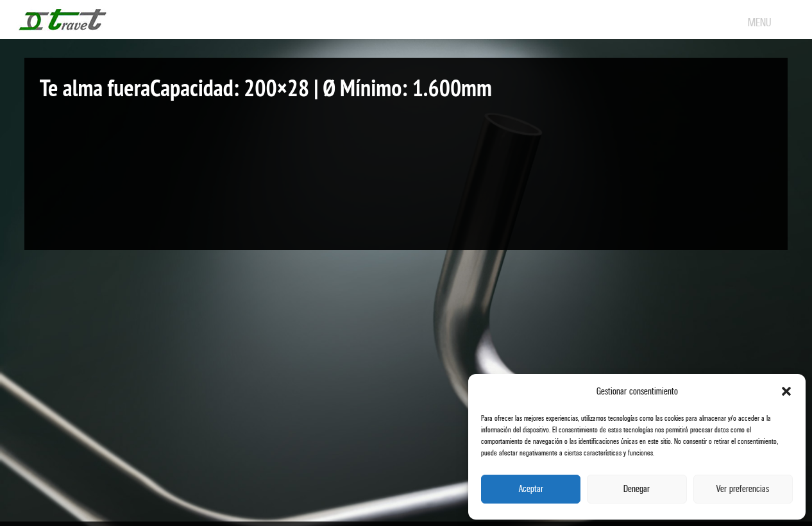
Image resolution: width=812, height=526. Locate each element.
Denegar (637, 489)
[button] (786, 391)
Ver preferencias (743, 489)
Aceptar (531, 489)
